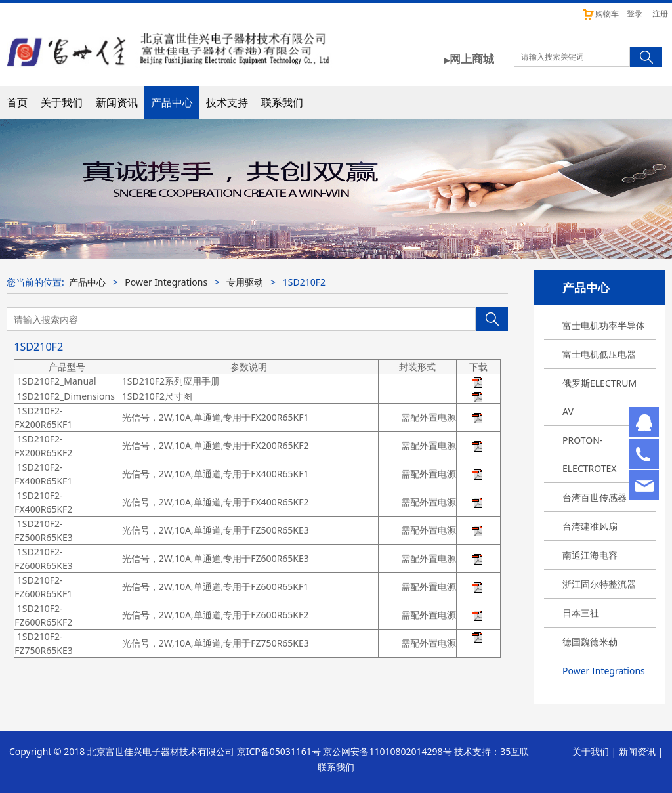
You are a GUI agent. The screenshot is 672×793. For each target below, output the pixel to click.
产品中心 (172, 102)
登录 (635, 13)
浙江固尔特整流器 (599, 584)
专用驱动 (245, 282)
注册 (660, 13)
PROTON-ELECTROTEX (590, 454)
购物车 (600, 13)
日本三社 (581, 613)
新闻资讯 (117, 102)
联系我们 (282, 102)
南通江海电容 (590, 555)
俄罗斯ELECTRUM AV (599, 397)
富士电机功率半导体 (604, 325)
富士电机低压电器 (599, 354)
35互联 (514, 751)
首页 (17, 102)
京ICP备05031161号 (279, 751)
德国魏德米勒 (590, 642)
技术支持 (227, 102)
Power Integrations (604, 671)
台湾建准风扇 (590, 526)
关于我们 (62, 102)
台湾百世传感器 (595, 497)
